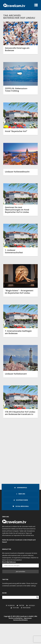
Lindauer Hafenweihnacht (17, 172)
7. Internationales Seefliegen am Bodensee (18, 332)
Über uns (21, 494)
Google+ (31, 605)
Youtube (15, 608)
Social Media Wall (21, 506)
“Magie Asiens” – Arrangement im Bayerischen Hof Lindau (19, 292)
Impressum (28, 618)
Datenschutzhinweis (20, 620)
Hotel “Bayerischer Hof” (16, 131)
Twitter (20, 605)
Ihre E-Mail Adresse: (9, 562)
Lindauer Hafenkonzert (16, 374)
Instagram (26, 608)
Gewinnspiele (21, 488)
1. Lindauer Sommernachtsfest (14, 251)
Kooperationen (21, 500)
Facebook (10, 605)
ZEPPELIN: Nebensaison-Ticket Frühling (16, 90)
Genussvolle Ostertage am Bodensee (17, 49)
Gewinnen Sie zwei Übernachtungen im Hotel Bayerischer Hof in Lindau (17, 210)
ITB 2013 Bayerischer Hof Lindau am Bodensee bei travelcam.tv (20, 413)
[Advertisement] (20, 462)
